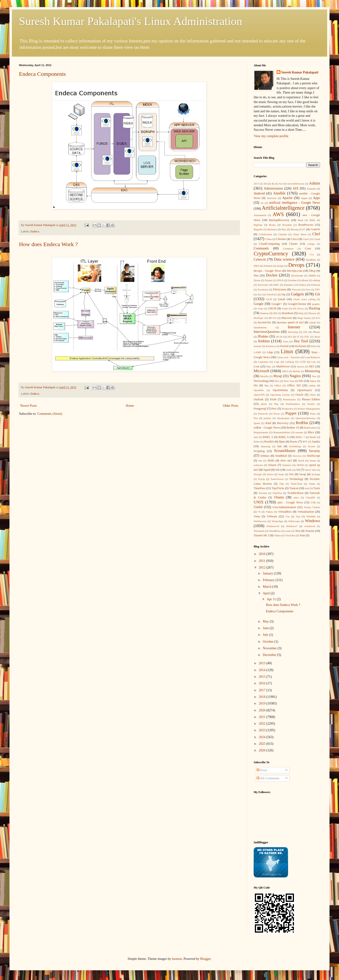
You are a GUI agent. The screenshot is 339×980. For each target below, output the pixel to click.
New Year (289, 381)
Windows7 (292, 526)
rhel (256, 437)
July (266, 635)
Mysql (278, 376)
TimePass (259, 488)
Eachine (292, 280)
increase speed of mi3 (290, 322)
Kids (314, 346)
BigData (258, 225)
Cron (308, 248)
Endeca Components (42, 74)
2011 (263, 561)
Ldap (270, 352)
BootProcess (306, 225)
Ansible (279, 193)
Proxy (277, 414)
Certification (265, 234)
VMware (272, 516)
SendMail (281, 456)
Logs (277, 362)
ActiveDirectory (296, 184)
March (267, 587)
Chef (316, 234)
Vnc (288, 516)
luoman (177, 959)
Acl (281, 184)
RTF (305, 442)
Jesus (286, 341)
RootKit (269, 442)
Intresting (293, 332)
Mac (269, 366)
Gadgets (297, 294)
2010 (263, 554)
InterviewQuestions (267, 332)
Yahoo (277, 535)
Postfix (311, 404)
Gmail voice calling (304, 299)
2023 (263, 730)
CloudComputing (269, 244)
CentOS (315, 229)
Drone (257, 280)
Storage (258, 474)
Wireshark (259, 531)
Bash (301, 220)
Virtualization (306, 512)
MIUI (285, 371)
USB (313, 502)
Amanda (311, 189)
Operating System (280, 395)
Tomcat (294, 488)
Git (318, 294)
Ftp (283, 294)
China (268, 239)
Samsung (265, 446)
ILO (318, 318)
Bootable (287, 225)
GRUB (272, 308)
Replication (310, 428)
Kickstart (301, 346)
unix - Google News (290, 502)
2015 (263, 677)
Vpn (298, 516)
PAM (273, 399)
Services (297, 456)
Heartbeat (287, 313)
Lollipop (290, 362)
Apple (304, 198)
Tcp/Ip (261, 479)
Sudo (281, 474)
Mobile (297, 371)
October (268, 642)
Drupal (268, 280)
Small (301, 461)
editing (316, 280)
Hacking (314, 308)
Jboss (317, 337)
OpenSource (305, 390)
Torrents (263, 493)
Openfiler (259, 390)
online (312, 385)
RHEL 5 (268, 437)
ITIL (307, 337)
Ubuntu (279, 497)
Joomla (257, 346)
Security (314, 451)
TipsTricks (278, 488)
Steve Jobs (311, 470)
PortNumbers (293, 404)
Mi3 (311, 366)
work (288, 531)
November (270, 648)
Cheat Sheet (300, 234)
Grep (260, 308)
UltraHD (310, 497)
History (312, 313)
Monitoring (312, 371)
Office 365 (294, 385)
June (266, 628)
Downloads (297, 275)
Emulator (289, 285)
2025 (263, 744)
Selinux (265, 456)
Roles (257, 442)
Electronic (263, 285)
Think (312, 484)
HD (275, 313)
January (268, 573)
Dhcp (312, 271)
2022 (263, 724)
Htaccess (287, 318)
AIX (296, 188)
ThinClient (296, 484)
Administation (273, 188)
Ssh (277, 470)
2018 (263, 697)
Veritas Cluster (312, 507)
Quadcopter (283, 418)
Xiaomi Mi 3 (261, 535)
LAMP (257, 352)
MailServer (283, 366)
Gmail (282, 299)
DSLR (280, 280)
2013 (263, 663)
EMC (276, 285)
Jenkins (264, 341)
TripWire (277, 493)
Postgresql (260, 409)
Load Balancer (312, 357)
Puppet (291, 413)
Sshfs (289, 470)
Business (272, 229)
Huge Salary (304, 318)
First (308, 289)
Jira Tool (301, 341)
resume (299, 432)
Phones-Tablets (311, 399)
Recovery (283, 423)
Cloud (317, 239)
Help (301, 313)
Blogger (205, 959)
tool (307, 488)
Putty (313, 414)
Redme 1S (293, 428)
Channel (282, 234)
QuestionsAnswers (306, 418)
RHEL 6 (284, 437)
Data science (284, 259)
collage (311, 244)
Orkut (313, 395)
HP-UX (273, 318)
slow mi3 (286, 461)
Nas (314, 376)
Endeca (35, 231)
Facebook (263, 289)
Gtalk (285, 308)
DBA (257, 266)
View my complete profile (271, 136)
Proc (274, 409)
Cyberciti (260, 260)
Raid (268, 423)
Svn (291, 474)
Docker (272, 275)
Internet (294, 327)
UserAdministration (284, 507)
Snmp (313, 461)
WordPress (275, 531)
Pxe (256, 418)
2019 (263, 703)
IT (298, 337)
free (260, 294)
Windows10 (273, 526)
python (267, 418)
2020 (263, 710)
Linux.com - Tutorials (288, 357)
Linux (287, 351)
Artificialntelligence (283, 208)
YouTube (290, 535)
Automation (260, 215)
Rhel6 (313, 437)
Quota (257, 423)
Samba (316, 442)
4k (273, 184)
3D (265, 184)
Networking (261, 381)
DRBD (312, 275)
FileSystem (280, 289)
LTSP (303, 362)
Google (259, 304)
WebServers (260, 521)
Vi (259, 512)
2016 (263, 683)
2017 (256, 184)
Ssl (298, 470)
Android (259, 193)
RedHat (302, 423)
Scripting (259, 451)
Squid (267, 470)
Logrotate (263, 362)
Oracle (299, 395)
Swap (302, 474)
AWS (278, 214)
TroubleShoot (295, 493)
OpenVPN (259, 395)
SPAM (300, 465)
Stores (270, 474)
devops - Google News (268, 271)
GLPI (269, 299)
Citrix (306, 239)
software (258, 465)
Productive (288, 409)
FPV (318, 289)
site (260, 461)
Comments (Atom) (50, 414)
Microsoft (261, 371)
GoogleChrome (297, 304)
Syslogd (316, 474)
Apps (317, 198)
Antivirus (272, 198)
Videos (269, 512)
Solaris (272, 465)
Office (278, 385)
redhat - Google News (267, 428)
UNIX (259, 502)
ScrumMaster (285, 451)
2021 (263, 717)
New (277, 381)
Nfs (301, 381)
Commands (261, 248)
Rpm (282, 442)
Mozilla (264, 376)
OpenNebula (280, 390)
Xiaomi (310, 531)
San (279, 446)
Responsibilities (282, 432)
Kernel (284, 346)
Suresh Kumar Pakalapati (300, 72)
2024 (263, 737)
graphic (316, 304)
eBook (305, 280)
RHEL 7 (300, 437)
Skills (271, 461)
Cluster (293, 244)
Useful (258, 507)
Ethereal (316, 285)
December (270, 655)
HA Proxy (298, 308)
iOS (305, 332)
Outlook (259, 399)
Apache (287, 198)
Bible (312, 220)
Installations (260, 327)
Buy (284, 229)
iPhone (316, 332)
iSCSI (279, 337)
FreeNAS (272, 294)
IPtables (263, 336)
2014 (263, 670)
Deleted (268, 266)
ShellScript (313, 456)
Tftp (282, 484)
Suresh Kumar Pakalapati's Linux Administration (131, 21)
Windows (312, 521)
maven (300, 366)
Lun (314, 362)
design (280, 266)
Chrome (281, 239)
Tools (317, 488)
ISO (290, 337)
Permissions (289, 399)
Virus (257, 516)
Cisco (294, 239)
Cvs (312, 254)
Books (273, 225)
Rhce (311, 432)
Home (130, 406)
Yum (302, 535)
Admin (315, 183)
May (266, 621)
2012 (263, 567)
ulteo (296, 497)
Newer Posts (28, 406)
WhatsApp (277, 521)
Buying (295, 229)
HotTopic (259, 318)
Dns (256, 275)
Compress (288, 248)
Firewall (296, 289)
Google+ (277, 304)
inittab (313, 322)
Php (276, 404)
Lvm (257, 366)
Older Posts (231, 406)
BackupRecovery (279, 220)
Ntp (266, 385)
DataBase (311, 260)
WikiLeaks (294, 521)
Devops (296, 265)
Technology (296, 479)
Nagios (295, 376)
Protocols (263, 414)
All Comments (268, 778)
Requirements (261, 432)
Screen (312, 446)
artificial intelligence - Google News (295, 203)
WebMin (311, 516)
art (262, 203)
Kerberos (271, 346)
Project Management (309, 409)
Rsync (294, 442)
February (269, 580)
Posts (262, 770)
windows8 (310, 526)
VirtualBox (285, 512)
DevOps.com (294, 271)
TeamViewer (277, 479)
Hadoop (264, 313)
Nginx (313, 381)
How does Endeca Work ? (48, 244)
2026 (263, 750)
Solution (287, 465)
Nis (256, 385)
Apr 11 (272, 599)
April (267, 593)
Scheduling (295, 446)
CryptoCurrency (271, 254)
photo (264, 404)
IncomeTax (264, 322)
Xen (298, 531)
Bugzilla (258, 229)
